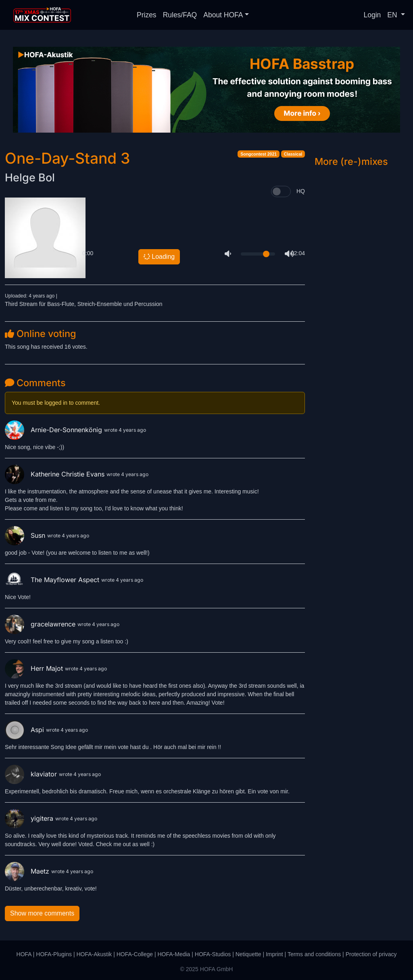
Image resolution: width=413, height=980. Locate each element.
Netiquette (248, 954)
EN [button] (393, 15)
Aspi (25, 730)
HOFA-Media (174, 954)
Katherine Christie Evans (56, 474)
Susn (26, 535)
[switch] (281, 191)
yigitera (30, 818)
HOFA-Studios (213, 954)
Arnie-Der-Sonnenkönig (54, 430)
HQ (301, 191)
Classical (293, 154)
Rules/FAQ (180, 15)
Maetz (28, 871)
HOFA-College (135, 954)
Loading (159, 257)
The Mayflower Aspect (53, 580)
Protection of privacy (371, 954)
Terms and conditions (314, 954)
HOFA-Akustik (94, 954)
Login (372, 15)
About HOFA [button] (223, 15)
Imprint (274, 954)
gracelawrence (41, 624)
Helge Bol (30, 177)
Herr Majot (35, 668)
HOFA (24, 954)
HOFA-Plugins (54, 954)
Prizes (147, 15)
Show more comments (42, 913)
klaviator (32, 774)
